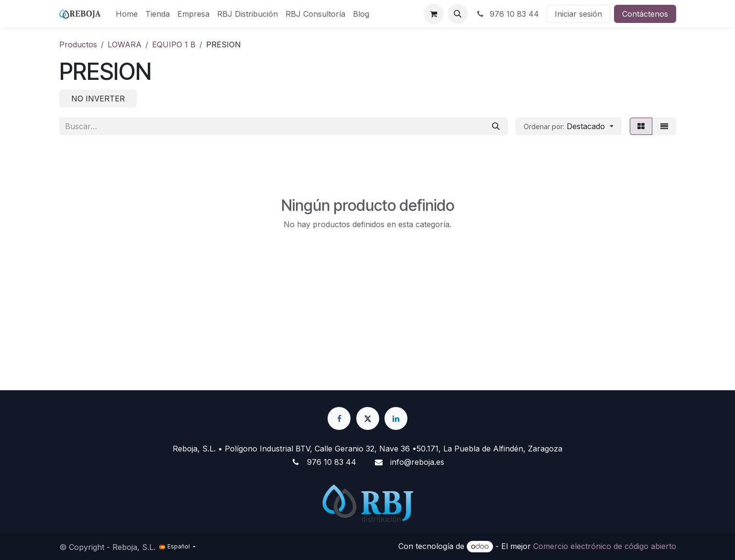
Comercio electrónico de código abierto (605, 546)
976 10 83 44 (507, 14)
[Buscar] (496, 126)
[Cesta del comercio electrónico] (434, 14)
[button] (458, 14)
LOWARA (125, 44)
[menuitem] (127, 14)
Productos (78, 44)
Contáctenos (645, 14)
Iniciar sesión (578, 14)
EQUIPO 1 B (174, 44)
